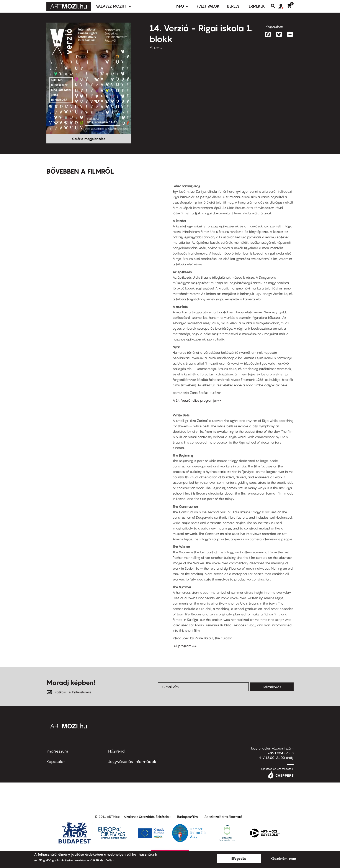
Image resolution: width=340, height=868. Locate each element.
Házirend (116, 751)
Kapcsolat (56, 762)
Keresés (275, 6)
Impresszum (57, 751)
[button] (283, 6)
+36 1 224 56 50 (281, 753)
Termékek (256, 6)
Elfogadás (239, 858)
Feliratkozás (272, 687)
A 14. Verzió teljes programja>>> (197, 400)
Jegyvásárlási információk (132, 762)
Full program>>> (185, 646)
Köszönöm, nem (283, 858)
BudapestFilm (187, 817)
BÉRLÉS (233, 6)
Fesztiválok (208, 6)
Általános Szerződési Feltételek (147, 817)
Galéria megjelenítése (89, 139)
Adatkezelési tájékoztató (223, 817)
